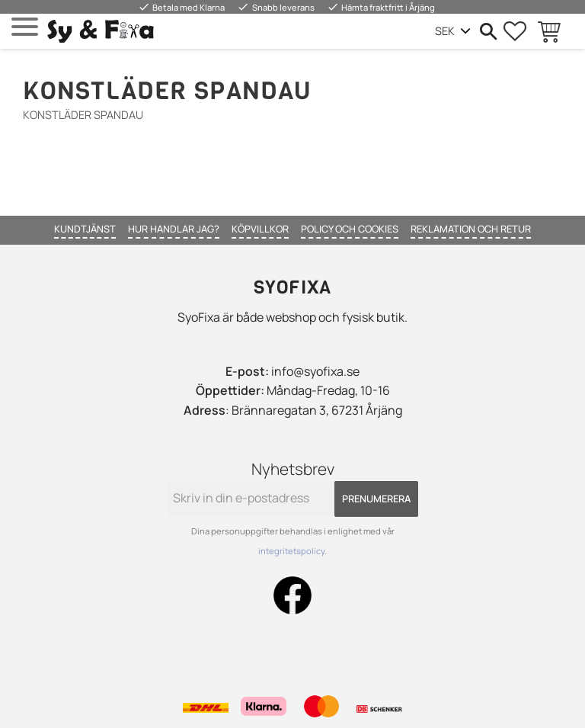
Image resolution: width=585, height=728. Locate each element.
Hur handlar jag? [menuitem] (174, 229)
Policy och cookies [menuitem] (350, 229)
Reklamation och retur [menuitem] (471, 229)
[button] (25, 27)
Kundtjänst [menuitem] (85, 229)
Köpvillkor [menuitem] (260, 229)
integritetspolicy (291, 551)
